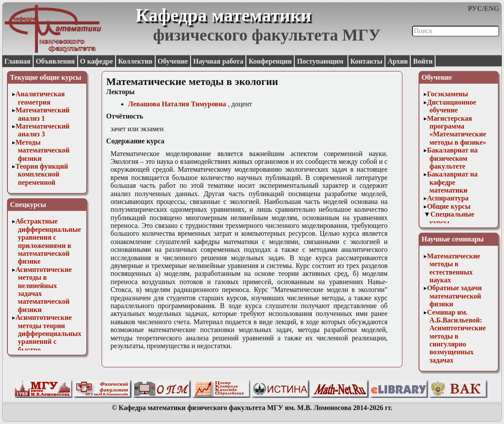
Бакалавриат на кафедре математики (452, 182)
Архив (398, 61)
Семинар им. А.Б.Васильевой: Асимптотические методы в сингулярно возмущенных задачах (456, 336)
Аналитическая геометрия (40, 98)
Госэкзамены (447, 94)
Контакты (367, 61)
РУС (475, 8)
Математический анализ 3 (42, 130)
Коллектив (135, 61)
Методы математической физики (42, 150)
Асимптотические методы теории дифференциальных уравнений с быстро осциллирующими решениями (48, 341)
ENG (492, 8)
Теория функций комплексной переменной (42, 174)
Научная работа (218, 61)
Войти (423, 61)
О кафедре (97, 61)
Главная (17, 61)
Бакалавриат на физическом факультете (452, 158)
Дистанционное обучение (451, 106)
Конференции (270, 61)
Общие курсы (449, 206)
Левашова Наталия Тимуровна (177, 104)
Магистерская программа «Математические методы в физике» (456, 130)
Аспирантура (448, 198)
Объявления (55, 61)
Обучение (173, 61)
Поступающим (321, 61)
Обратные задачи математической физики (454, 296)
